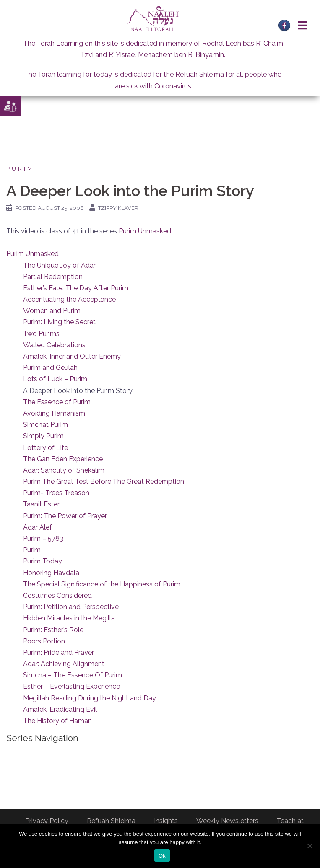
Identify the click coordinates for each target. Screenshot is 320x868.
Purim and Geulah (50, 368)
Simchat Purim (46, 425)
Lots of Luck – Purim (55, 379)
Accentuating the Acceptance (69, 299)
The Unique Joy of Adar (59, 265)
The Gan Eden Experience (63, 459)
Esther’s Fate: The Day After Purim (76, 288)
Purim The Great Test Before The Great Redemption (104, 482)
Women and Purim (52, 311)
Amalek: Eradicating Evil (60, 709)
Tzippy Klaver (118, 208)
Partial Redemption (53, 277)
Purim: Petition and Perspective (71, 607)
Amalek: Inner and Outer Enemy (72, 356)
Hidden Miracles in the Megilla (69, 618)
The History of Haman (57, 721)
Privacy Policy (47, 821)
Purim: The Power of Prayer (65, 516)
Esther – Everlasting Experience (72, 686)
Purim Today (43, 561)
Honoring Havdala (51, 573)
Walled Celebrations (54, 345)
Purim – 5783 (43, 539)
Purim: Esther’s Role (53, 630)
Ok (162, 856)
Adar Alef (38, 527)
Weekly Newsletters (227, 821)
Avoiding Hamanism (54, 413)
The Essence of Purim (57, 402)
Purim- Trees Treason (56, 493)
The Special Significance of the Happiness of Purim (102, 584)
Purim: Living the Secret (59, 322)
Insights (166, 821)
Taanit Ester (41, 504)
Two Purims (41, 334)
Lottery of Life (46, 448)
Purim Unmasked (145, 231)
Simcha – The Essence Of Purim (73, 675)
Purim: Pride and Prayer (59, 652)
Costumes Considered (57, 595)
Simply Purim (43, 436)
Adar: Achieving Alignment (64, 664)
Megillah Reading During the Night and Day (90, 698)
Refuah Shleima (111, 821)
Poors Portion (44, 641)
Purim (20, 169)
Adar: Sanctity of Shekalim (64, 470)
